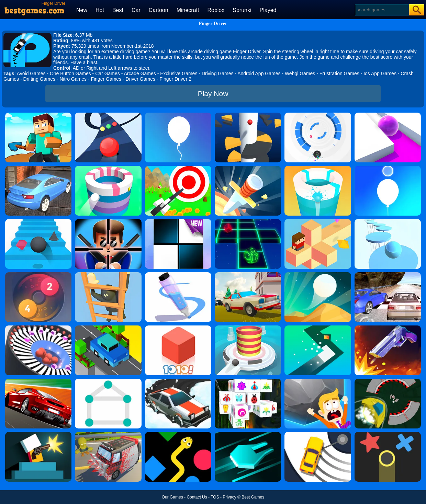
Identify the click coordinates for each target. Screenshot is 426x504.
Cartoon (159, 10)
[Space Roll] (248, 221)
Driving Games (218, 73)
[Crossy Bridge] (108, 328)
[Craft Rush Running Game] (38, 115)
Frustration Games (339, 73)
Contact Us (197, 497)
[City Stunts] (38, 168)
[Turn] (318, 328)
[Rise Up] (178, 115)
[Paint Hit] (108, 168)
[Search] (382, 10)
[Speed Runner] (388, 381)
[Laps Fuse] (38, 275)
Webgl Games (300, 73)
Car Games (108, 73)
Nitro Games (73, 79)
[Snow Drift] (178, 381)
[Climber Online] (108, 275)
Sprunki (242, 10)
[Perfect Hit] (38, 328)
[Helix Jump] (248, 115)
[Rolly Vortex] (318, 115)
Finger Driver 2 (175, 79)
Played (268, 10)
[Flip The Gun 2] (388, 328)
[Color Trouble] (388, 434)
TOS (215, 497)
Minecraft (188, 10)
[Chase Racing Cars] (38, 381)
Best (118, 10)
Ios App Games (380, 73)
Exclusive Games (179, 73)
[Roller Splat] (388, 115)
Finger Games (106, 79)
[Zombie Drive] (108, 434)
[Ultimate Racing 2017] (388, 275)
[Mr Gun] (38, 434)
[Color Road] (108, 115)
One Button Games (70, 73)
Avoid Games (31, 73)
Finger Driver (213, 24)
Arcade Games (140, 73)
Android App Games (259, 73)
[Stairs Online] (38, 221)
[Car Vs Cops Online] (248, 275)
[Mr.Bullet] (108, 221)
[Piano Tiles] (178, 221)
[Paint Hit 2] (318, 168)
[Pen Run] (178, 275)
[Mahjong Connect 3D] (248, 381)
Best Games (253, 497)
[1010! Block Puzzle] (178, 328)
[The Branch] (318, 221)
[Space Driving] (248, 434)
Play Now (213, 94)
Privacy (229, 497)
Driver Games (141, 79)
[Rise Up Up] (388, 168)
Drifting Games (39, 79)
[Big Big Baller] (318, 381)
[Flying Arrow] (178, 168)
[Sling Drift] (318, 434)
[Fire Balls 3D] (248, 328)
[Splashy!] (388, 221)
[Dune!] (318, 275)
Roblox (216, 10)
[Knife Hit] (248, 168)
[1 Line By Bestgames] (108, 381)
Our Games (172, 497)
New (82, 10)
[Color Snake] (178, 434)
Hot (100, 10)
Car (136, 10)
